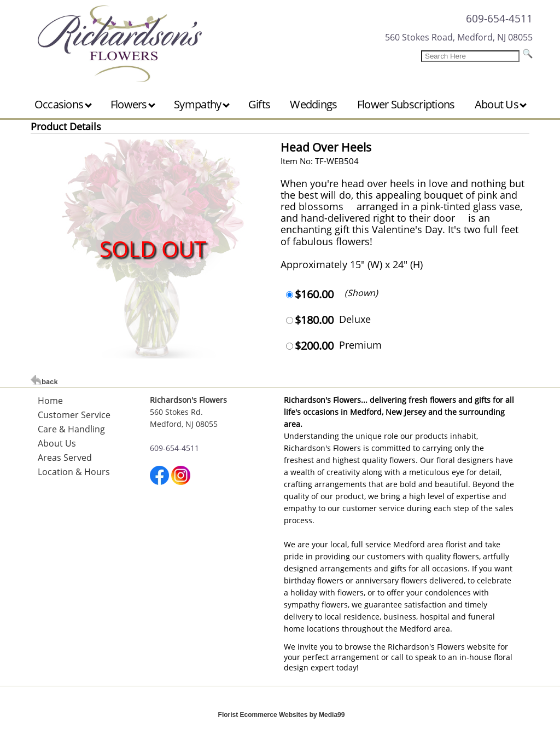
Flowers (133, 104)
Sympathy (202, 104)
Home (50, 401)
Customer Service (74, 415)
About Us (501, 104)
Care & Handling (71, 429)
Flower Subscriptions (406, 104)
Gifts (259, 104)
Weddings (313, 104)
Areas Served (65, 458)
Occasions (63, 104)
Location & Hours (74, 472)
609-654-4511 (499, 18)
